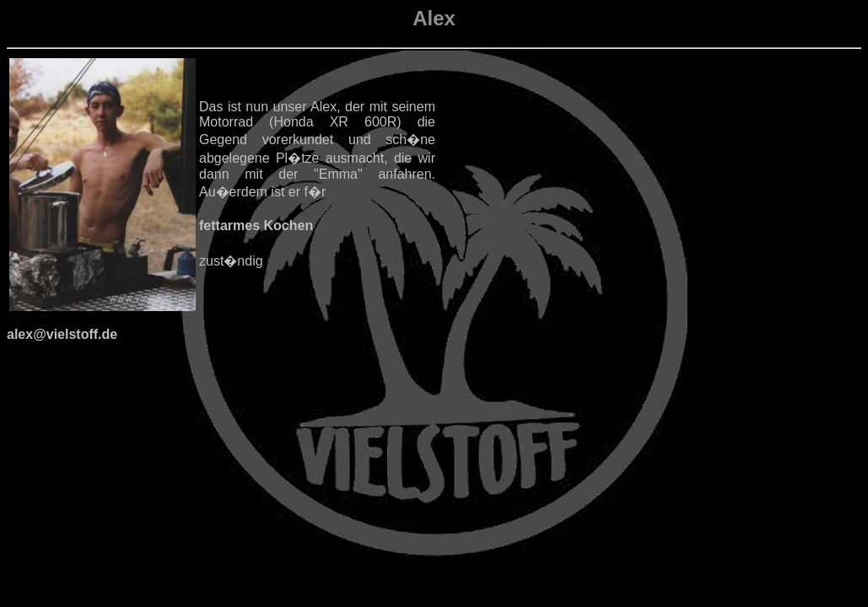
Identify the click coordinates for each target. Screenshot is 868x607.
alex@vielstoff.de (62, 334)
